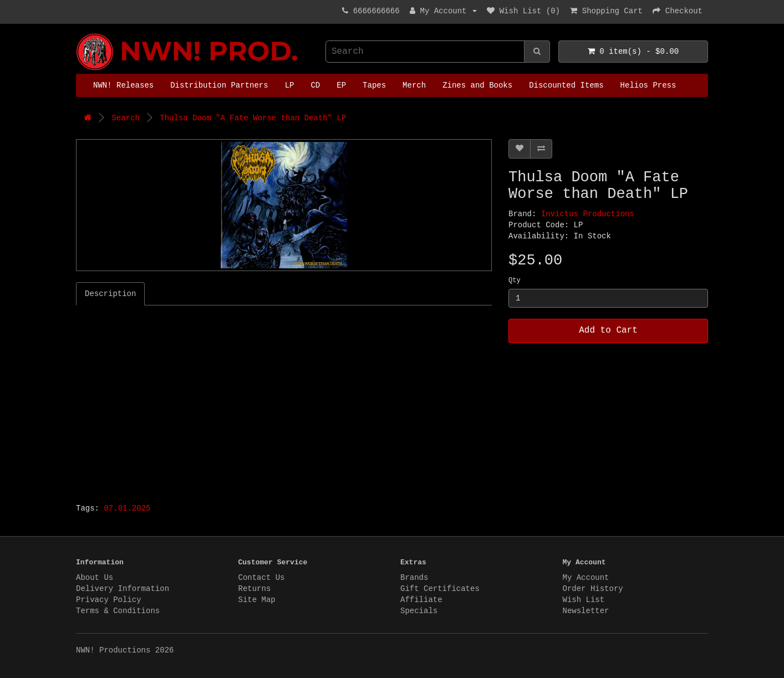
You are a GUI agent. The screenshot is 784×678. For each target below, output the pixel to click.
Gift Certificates (440, 589)
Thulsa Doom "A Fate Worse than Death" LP (253, 118)
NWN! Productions (79, 34)
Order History (593, 589)
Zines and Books (477, 85)
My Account (586, 578)
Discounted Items (566, 85)
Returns (255, 589)
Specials (419, 611)
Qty (515, 281)
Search (125, 118)
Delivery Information (123, 589)
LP (290, 85)
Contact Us (262, 578)
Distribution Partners (219, 85)
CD (315, 85)
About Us (95, 578)
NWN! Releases (123, 85)
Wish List (584, 600)
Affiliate (421, 600)
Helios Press (648, 85)
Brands (414, 578)
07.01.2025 (127, 508)
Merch (414, 85)
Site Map (257, 600)
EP (341, 85)
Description (110, 294)
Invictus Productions (588, 214)
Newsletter (586, 611)
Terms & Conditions (118, 611)
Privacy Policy (109, 600)
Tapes (374, 85)
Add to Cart (608, 330)
